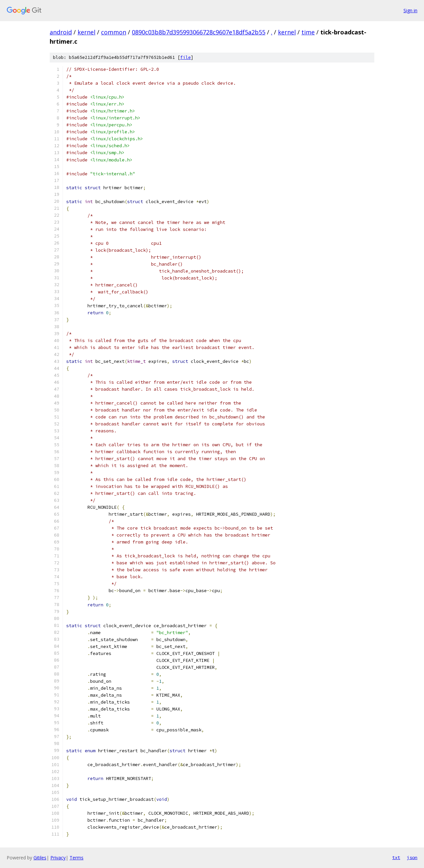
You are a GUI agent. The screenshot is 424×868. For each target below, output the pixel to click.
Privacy (58, 858)
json (412, 857)
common (114, 32)
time (308, 32)
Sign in (410, 10)
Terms (77, 858)
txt (396, 857)
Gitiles (40, 858)
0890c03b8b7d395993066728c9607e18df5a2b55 (199, 32)
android (61, 32)
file (185, 57)
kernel (86, 32)
